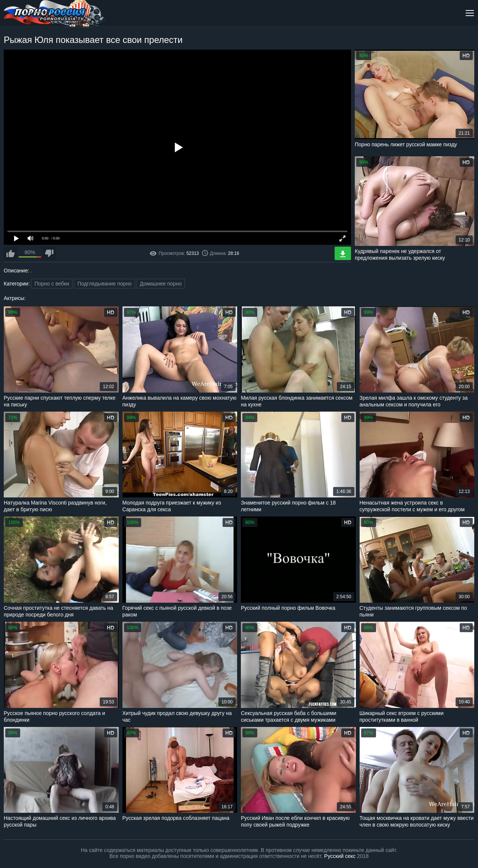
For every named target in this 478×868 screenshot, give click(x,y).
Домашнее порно (161, 284)
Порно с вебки (52, 284)
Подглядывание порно (104, 284)
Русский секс (340, 856)
